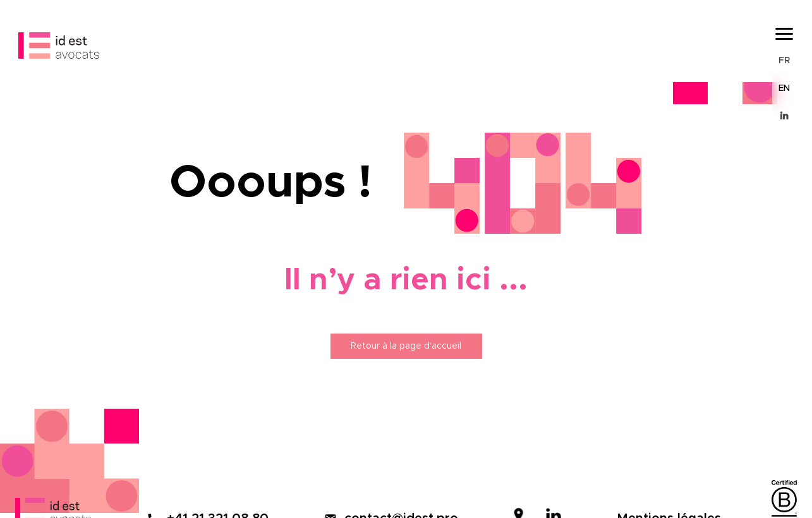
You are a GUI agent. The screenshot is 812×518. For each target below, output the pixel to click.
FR (784, 61)
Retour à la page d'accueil (406, 346)
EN (784, 88)
